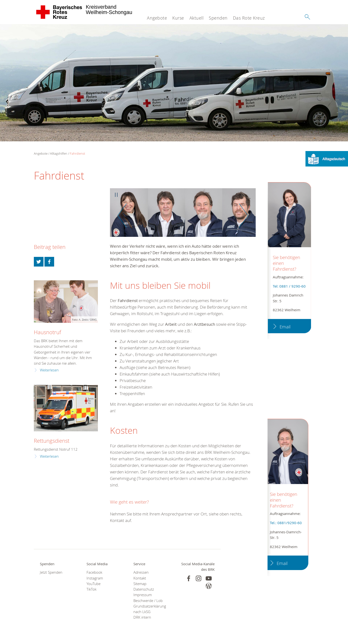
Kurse (178, 18)
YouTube (94, 584)
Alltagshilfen (59, 153)
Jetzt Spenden (51, 572)
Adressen (141, 572)
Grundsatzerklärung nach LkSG (150, 609)
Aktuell (197, 18)
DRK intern (142, 617)
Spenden (218, 18)
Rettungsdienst (52, 441)
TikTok (91, 589)
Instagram (95, 578)
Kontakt (140, 578)
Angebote (157, 18)
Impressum (143, 595)
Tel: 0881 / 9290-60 (289, 286)
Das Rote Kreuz (249, 18)
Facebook (94, 572)
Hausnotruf (47, 332)
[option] (183, 215)
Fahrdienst (77, 153)
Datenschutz (144, 589)
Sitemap (140, 584)
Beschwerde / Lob (148, 601)
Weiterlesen (49, 370)
